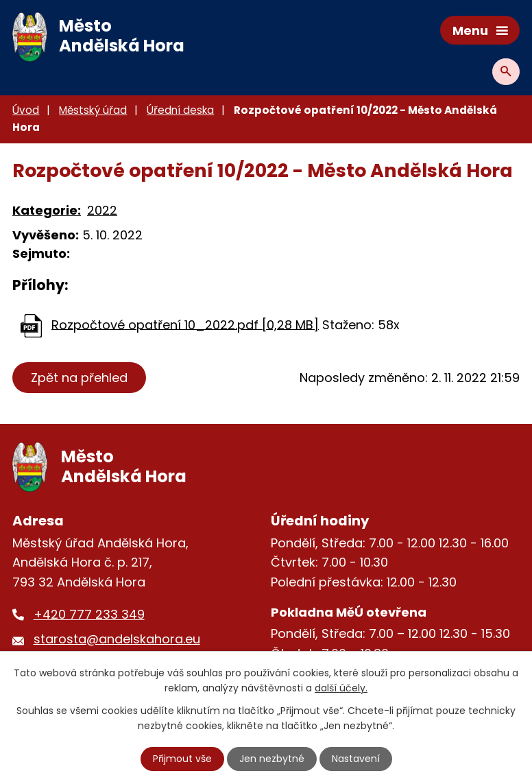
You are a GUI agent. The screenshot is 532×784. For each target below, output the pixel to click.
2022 (102, 210)
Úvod (26, 110)
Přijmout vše (182, 759)
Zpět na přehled (79, 378)
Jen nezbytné (272, 759)
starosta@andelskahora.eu (117, 639)
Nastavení (356, 759)
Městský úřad (93, 110)
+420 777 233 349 (89, 614)
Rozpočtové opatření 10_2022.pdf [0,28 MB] (185, 324)
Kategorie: (47, 210)
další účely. (341, 688)
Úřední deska (180, 110)
